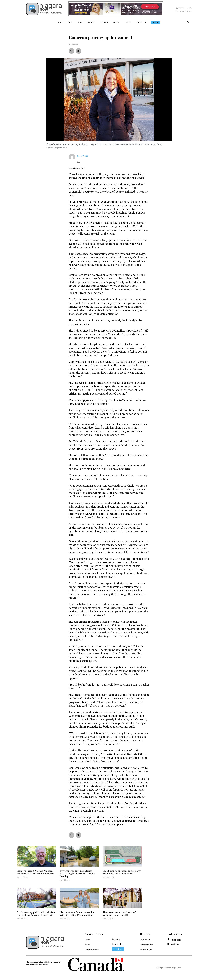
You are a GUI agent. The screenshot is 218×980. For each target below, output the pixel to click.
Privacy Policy (146, 945)
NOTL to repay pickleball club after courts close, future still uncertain (36, 914)
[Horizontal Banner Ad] (116, 9)
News (87, 945)
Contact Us (145, 940)
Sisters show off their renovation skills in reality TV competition (77, 914)
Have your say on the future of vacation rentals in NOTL (119, 914)
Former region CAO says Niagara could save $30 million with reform (35, 872)
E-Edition (118, 949)
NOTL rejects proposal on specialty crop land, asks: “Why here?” (122, 872)
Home (88, 940)
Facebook (176, 940)
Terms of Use (146, 950)
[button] (189, 23)
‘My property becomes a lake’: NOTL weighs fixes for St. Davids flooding (77, 874)
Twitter (175, 944)
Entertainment (92, 950)
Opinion (116, 939)
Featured (117, 944)
